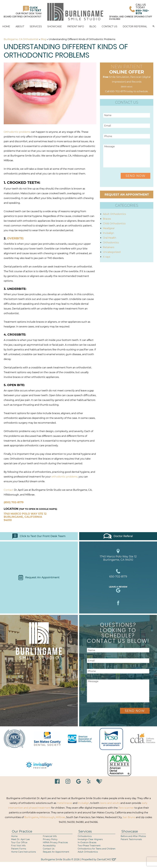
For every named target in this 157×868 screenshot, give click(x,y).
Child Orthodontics (114, 224)
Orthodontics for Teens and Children (97, 849)
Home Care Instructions (23, 852)
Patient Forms (19, 849)
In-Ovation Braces (87, 842)
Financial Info (50, 836)
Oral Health (110, 238)
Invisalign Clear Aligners (90, 839)
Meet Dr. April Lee (20, 839)
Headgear (109, 228)
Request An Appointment (39, 577)
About (20, 27)
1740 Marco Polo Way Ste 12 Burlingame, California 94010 (25, 517)
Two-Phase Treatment (89, 846)
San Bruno (129, 817)
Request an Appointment (127, 195)
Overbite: (15, 238)
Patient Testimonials (131, 839)
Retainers (109, 247)
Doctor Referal (118, 536)
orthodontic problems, (65, 477)
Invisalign (109, 233)
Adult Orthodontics (114, 214)
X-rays (107, 257)
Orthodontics (111, 243)
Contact (9, 490)
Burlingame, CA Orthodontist (21, 39)
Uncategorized (112, 252)
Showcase (55, 27)
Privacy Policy (50, 839)
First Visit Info (18, 846)
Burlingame (31, 817)
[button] (154, 27)
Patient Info (76, 27)
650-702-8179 (118, 91)
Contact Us (109, 27)
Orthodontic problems (17, 132)
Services (36, 27)
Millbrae (60, 817)
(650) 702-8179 (14, 502)
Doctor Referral (135, 27)
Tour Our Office (19, 842)
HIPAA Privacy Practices (55, 842)
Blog (93, 27)
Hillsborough (47, 817)
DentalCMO (107, 859)
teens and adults (110, 803)
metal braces (64, 803)
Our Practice (22, 831)
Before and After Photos (133, 836)
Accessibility (49, 846)
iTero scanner (126, 808)
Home (6, 27)
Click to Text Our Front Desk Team (39, 536)
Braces (107, 219)
